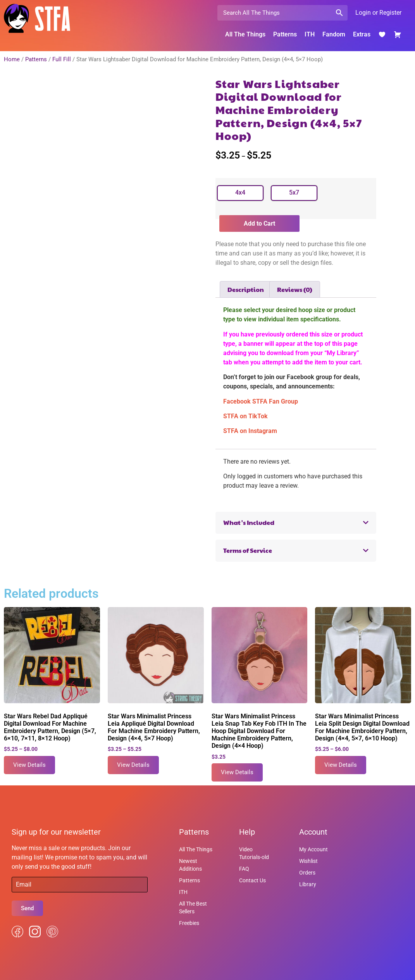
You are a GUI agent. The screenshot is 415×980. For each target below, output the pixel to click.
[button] (296, 523)
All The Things (245, 34)
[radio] (240, 193)
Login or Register (378, 13)
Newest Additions (190, 865)
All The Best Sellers (193, 908)
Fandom (334, 34)
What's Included (249, 522)
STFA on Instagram (250, 431)
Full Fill (62, 59)
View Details (29, 765)
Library (308, 884)
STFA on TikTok (245, 416)
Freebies (189, 923)
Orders (307, 873)
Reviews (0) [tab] (295, 289)
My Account (313, 849)
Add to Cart (259, 223)
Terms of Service (248, 550)
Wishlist (308, 861)
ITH (310, 34)
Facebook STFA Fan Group (261, 401)
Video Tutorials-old (254, 853)
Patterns (285, 34)
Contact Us (252, 880)
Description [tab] (246, 289)
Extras (362, 34)
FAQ (244, 869)
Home (12, 59)
